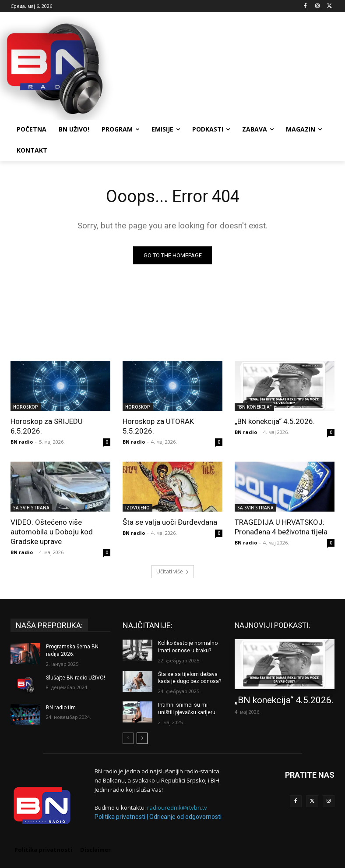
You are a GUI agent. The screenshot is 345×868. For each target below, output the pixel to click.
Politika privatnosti (120, 817)
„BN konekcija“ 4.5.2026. (275, 421)
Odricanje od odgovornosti (185, 817)
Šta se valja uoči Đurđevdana (170, 522)
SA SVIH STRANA (31, 508)
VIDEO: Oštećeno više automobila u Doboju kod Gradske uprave (52, 532)
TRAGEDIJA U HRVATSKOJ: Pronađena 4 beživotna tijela (281, 527)
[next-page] (142, 738)
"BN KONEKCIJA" (254, 407)
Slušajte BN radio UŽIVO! (76, 678)
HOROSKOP (26, 407)
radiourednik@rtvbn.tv (177, 808)
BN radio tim (61, 708)
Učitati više (173, 571)
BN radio (22, 442)
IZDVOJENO (137, 508)
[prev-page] (128, 738)
